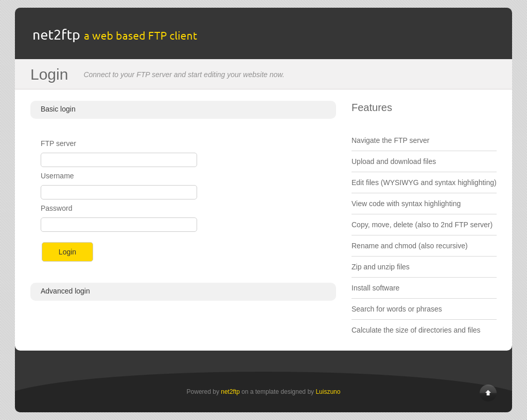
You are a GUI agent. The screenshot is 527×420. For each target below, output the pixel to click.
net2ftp (230, 392)
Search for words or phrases (397, 309)
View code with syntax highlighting (406, 204)
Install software (375, 288)
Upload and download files (394, 161)
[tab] (183, 110)
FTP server (58, 143)
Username (57, 176)
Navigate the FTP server (390, 140)
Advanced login (65, 291)
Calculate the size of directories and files (416, 330)
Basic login (58, 109)
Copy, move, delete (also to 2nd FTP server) (422, 225)
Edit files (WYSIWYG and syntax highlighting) (424, 182)
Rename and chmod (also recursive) (410, 246)
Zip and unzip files (381, 267)
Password (56, 208)
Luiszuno (328, 392)
